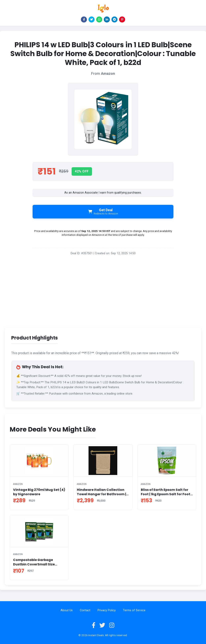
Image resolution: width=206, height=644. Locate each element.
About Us (67, 610)
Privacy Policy (107, 610)
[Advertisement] (103, 293)
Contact (85, 610)
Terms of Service (134, 610)
